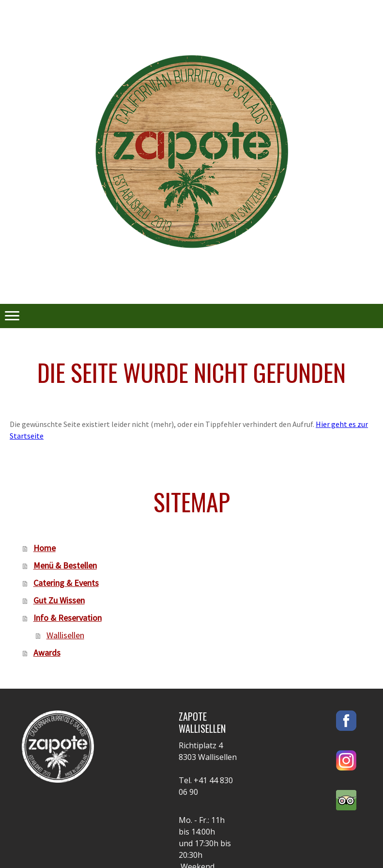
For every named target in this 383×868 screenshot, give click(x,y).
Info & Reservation (68, 618)
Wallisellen (65, 635)
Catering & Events (66, 583)
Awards (47, 653)
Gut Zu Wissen (59, 600)
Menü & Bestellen (65, 565)
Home (45, 548)
